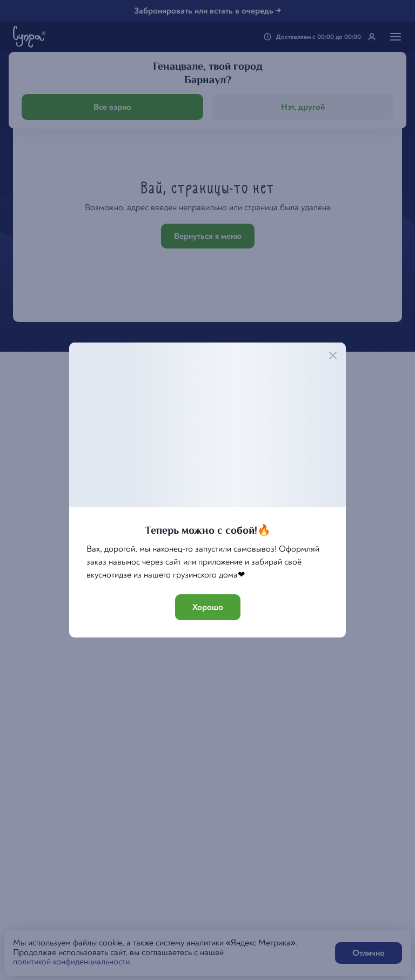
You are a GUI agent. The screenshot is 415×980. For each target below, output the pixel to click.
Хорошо (208, 607)
